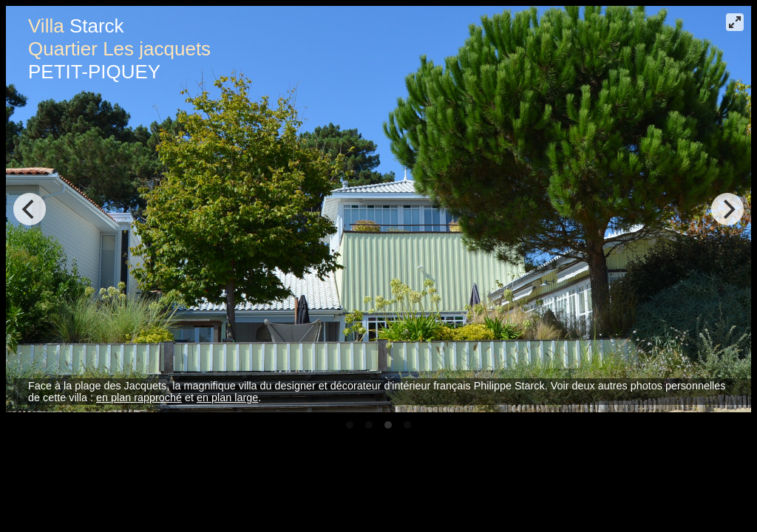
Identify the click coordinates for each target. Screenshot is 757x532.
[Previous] (30, 209)
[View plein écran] (735, 22)
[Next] (727, 209)
